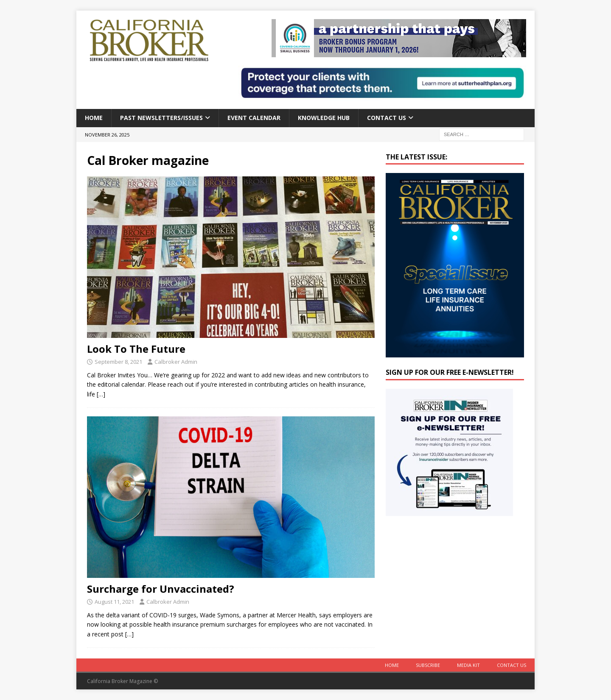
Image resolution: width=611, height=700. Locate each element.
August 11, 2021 (114, 602)
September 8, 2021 (118, 362)
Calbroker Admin (176, 362)
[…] (101, 394)
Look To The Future (136, 349)
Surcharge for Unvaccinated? (161, 589)
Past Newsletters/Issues (161, 118)
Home (94, 118)
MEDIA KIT (468, 665)
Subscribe (428, 665)
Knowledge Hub (324, 118)
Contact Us (387, 118)
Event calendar (254, 118)
